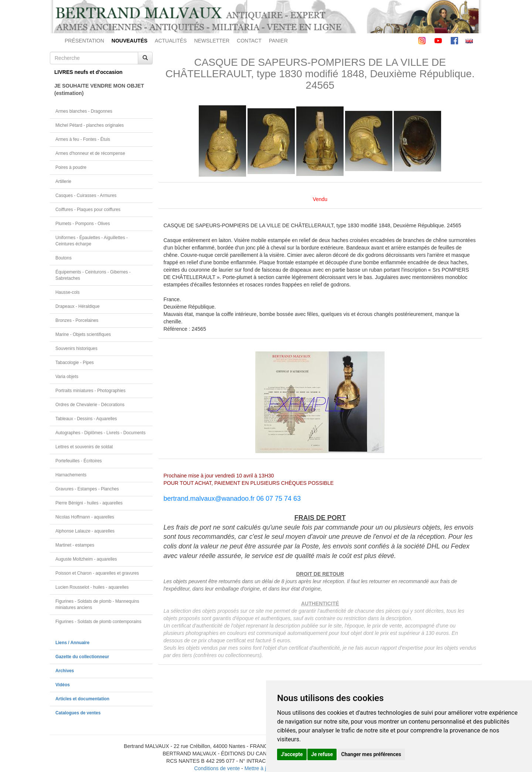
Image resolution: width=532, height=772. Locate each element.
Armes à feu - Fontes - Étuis (83, 139)
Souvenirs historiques (76, 348)
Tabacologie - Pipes (75, 363)
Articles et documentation (82, 699)
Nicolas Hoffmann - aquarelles (85, 517)
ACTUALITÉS (171, 41)
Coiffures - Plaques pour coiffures (88, 210)
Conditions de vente (217, 768)
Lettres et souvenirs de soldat (84, 447)
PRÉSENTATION (84, 41)
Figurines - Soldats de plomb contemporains (98, 622)
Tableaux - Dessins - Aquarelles (86, 419)
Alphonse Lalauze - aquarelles (85, 531)
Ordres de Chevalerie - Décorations (90, 405)
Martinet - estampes (75, 545)
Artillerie (63, 181)
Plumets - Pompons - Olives (83, 224)
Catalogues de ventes (78, 713)
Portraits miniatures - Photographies (91, 391)
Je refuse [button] (322, 754)
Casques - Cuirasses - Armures (86, 195)
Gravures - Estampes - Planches (87, 489)
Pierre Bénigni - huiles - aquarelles (89, 503)
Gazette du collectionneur (82, 657)
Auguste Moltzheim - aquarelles (86, 559)
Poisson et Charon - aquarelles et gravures (97, 573)
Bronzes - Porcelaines (77, 320)
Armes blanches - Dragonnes (84, 111)
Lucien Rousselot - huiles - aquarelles (92, 587)
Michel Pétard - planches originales (90, 125)
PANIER (278, 41)
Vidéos (63, 685)
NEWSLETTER (212, 41)
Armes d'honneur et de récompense (90, 153)
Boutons (64, 258)
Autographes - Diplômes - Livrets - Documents (100, 433)
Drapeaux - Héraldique (78, 306)
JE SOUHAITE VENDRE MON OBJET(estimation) (99, 89)
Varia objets (67, 377)
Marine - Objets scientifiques (83, 334)
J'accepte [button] (292, 754)
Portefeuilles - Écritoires (79, 461)
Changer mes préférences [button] (371, 754)
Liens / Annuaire (72, 643)
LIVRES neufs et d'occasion (88, 72)
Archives (65, 671)
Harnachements (71, 475)
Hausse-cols (67, 292)
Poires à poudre (71, 167)
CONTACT (249, 41)
